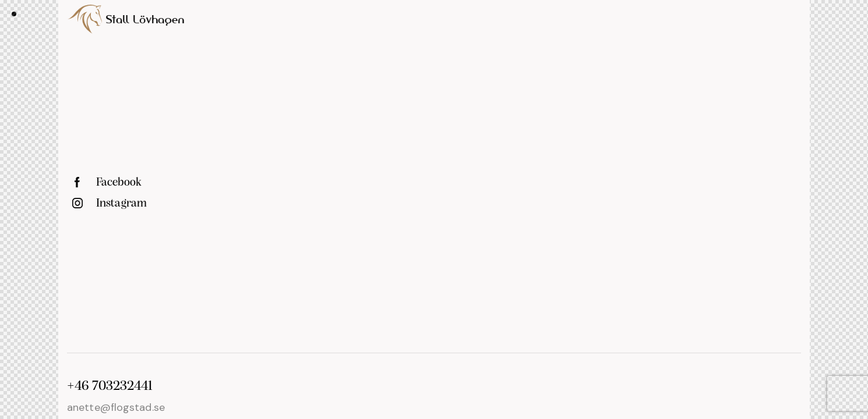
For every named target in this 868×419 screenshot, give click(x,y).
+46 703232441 (110, 386)
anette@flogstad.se (116, 407)
